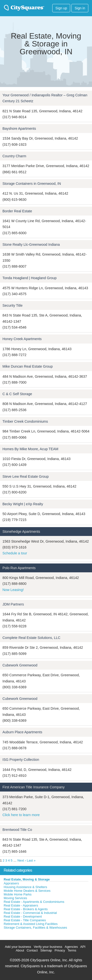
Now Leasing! (13, 590)
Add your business (18, 947)
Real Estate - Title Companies (25, 920)
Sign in (80, 8)
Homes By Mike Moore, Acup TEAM (30, 449)
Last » (31, 860)
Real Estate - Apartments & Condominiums (34, 902)
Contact (32, 950)
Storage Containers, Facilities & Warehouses (35, 928)
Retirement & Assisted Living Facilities (31, 924)
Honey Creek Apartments (22, 339)
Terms (72, 950)
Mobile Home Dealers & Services (27, 891)
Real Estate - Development (23, 916)
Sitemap (46, 950)
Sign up (61, 8)
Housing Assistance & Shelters (25, 887)
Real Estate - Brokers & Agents (26, 909)
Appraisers (11, 883)
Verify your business (48, 947)
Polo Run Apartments (19, 568)
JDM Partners (13, 604)
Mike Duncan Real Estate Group (28, 366)
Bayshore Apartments (19, 129)
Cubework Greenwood (20, 665)
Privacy (60, 950)
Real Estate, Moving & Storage (27, 879)
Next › (22, 860)
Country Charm (14, 156)
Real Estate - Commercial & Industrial (30, 913)
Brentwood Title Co (17, 830)
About (20, 950)
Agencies (71, 947)
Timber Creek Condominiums (25, 421)
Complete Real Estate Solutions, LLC (31, 638)
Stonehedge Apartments (21, 532)
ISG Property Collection (21, 760)
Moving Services (15, 898)
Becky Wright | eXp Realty (23, 504)
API (83, 947)
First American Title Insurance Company (33, 787)
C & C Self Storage (17, 394)
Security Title (13, 305)
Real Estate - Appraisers (21, 905)
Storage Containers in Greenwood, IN (32, 184)
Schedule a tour (15, 553)
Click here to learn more (21, 815)
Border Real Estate (17, 211)
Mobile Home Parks (18, 894)
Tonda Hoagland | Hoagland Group (30, 278)
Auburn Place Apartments (22, 732)
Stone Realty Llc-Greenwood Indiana (31, 245)
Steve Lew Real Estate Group (26, 476)
